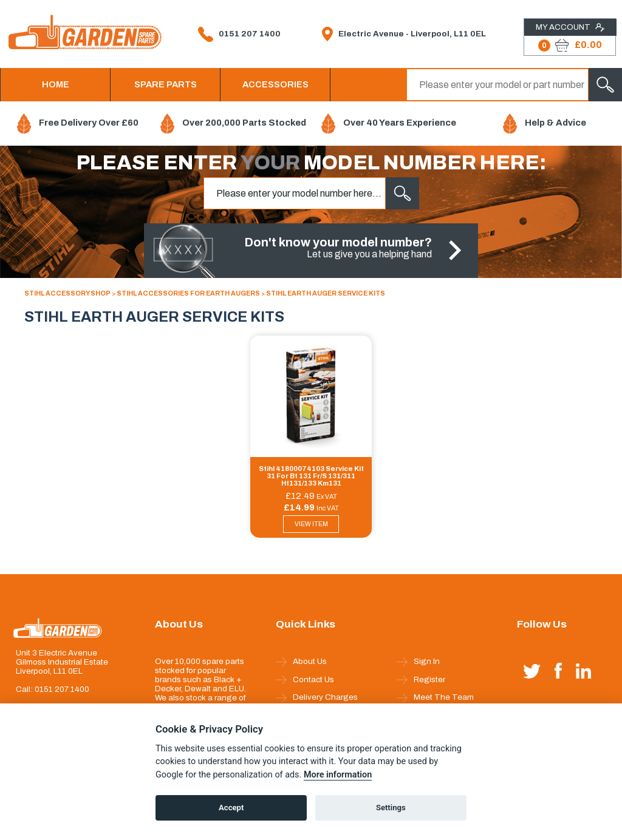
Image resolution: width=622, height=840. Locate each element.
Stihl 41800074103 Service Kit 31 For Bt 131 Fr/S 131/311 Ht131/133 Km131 (311, 476)
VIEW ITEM (311, 524)
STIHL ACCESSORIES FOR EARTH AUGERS (188, 293)
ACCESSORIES (275, 84)
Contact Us (305, 680)
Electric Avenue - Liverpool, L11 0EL (404, 34)
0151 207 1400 (239, 34)
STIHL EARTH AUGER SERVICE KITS (326, 293)
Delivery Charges (317, 697)
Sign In (418, 662)
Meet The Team (435, 697)
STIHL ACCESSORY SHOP (67, 293)
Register (421, 680)
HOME (56, 84)
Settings (391, 808)
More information (338, 775)
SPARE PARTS (166, 84)
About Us (301, 662)
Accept (231, 808)
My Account (570, 27)
